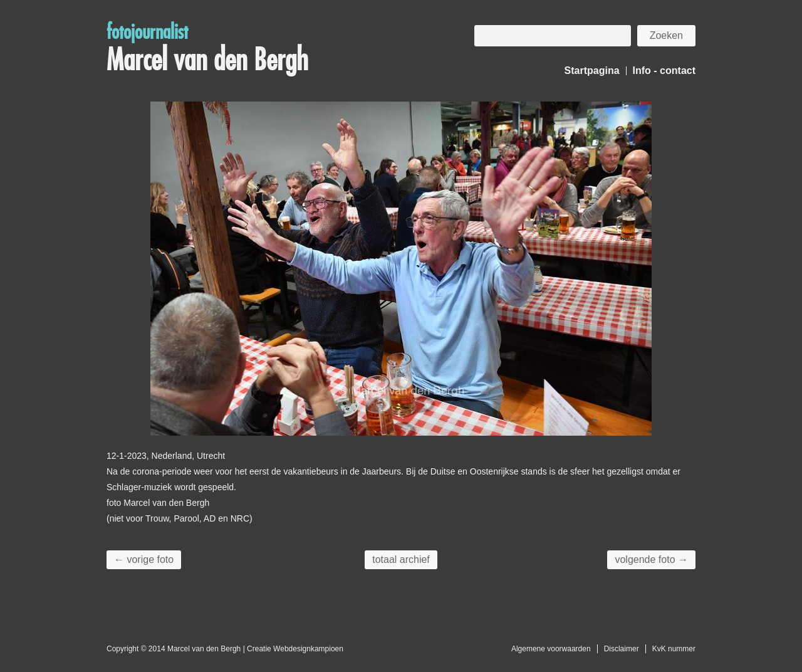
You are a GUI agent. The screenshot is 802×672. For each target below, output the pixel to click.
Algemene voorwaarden (551, 649)
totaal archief (401, 559)
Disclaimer (622, 649)
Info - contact (664, 71)
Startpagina (592, 71)
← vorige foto (144, 559)
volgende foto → (651, 559)
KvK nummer (674, 649)
